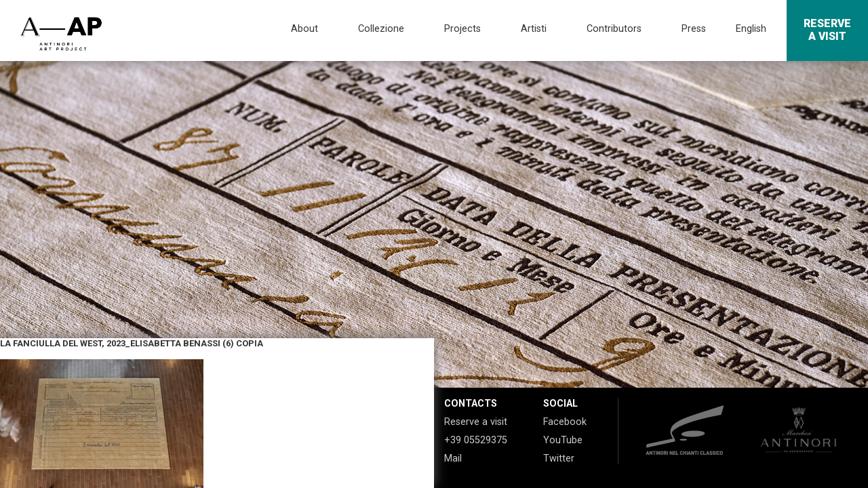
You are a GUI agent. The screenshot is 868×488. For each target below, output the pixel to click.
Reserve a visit (476, 422)
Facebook (565, 422)
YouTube (563, 440)
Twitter (559, 459)
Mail (453, 459)
